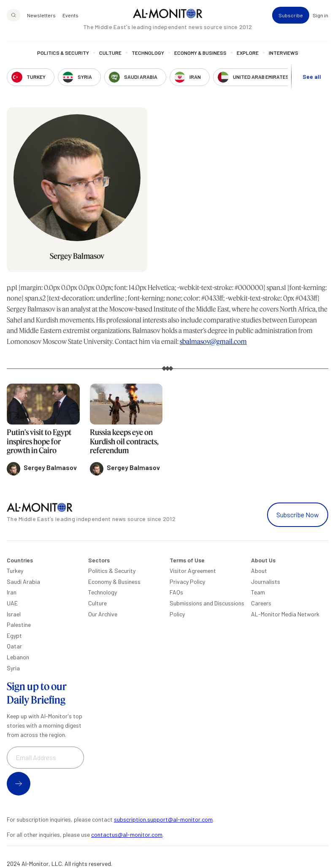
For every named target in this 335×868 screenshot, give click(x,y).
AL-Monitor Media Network (285, 614)
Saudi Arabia (23, 582)
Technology (148, 53)
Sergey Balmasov (77, 256)
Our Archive (103, 614)
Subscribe (291, 15)
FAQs (176, 592)
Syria (13, 668)
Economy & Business (200, 53)
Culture (110, 53)
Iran (12, 592)
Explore (248, 53)
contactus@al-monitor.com (127, 834)
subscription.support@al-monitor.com (163, 819)
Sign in (320, 15)
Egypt (14, 636)
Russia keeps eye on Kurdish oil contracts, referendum (124, 441)
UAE (12, 603)
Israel (14, 614)
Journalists (266, 582)
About (259, 571)
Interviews (284, 53)
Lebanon (18, 657)
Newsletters (41, 15)
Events (70, 15)
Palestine (19, 625)
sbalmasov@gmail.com (213, 341)
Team (258, 592)
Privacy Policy (187, 582)
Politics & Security (63, 53)
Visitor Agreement (193, 571)
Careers (261, 603)
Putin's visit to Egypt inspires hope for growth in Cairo (39, 441)
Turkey (15, 571)
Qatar (14, 646)
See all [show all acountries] (312, 77)
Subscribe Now (298, 515)
